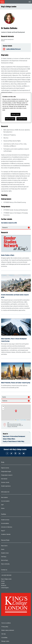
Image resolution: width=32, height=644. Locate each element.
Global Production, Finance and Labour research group (16, 383)
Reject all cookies (10, 119)
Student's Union (11, 553)
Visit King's (10, 557)
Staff (8, 505)
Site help (9, 634)
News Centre (10, 546)
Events (4, 397)
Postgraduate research (13, 476)
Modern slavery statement (13, 630)
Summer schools (11, 483)
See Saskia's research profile (9, 223)
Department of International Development (14, 436)
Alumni (9, 509)
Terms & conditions (11, 623)
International (10, 479)
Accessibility (9, 638)
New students (10, 498)
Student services (11, 520)
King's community (11, 564)
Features (5, 401)
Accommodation (11, 524)
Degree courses (11, 468)
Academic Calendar (12, 535)
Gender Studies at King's (8, 255)
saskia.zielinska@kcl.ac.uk (13, 49)
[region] (16, 108)
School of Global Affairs (9, 439)
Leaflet (17, 420)
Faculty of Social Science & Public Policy (14, 441)
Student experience (12, 486)
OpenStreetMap (23, 420)
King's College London (9, 7)
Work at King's (10, 561)
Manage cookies (10, 641)
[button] (16, 411)
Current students (11, 501)
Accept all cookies (22, 119)
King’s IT (9, 531)
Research (5, 228)
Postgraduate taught (12, 472)
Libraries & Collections (12, 527)
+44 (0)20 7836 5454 (6, 575)
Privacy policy (10, 627)
